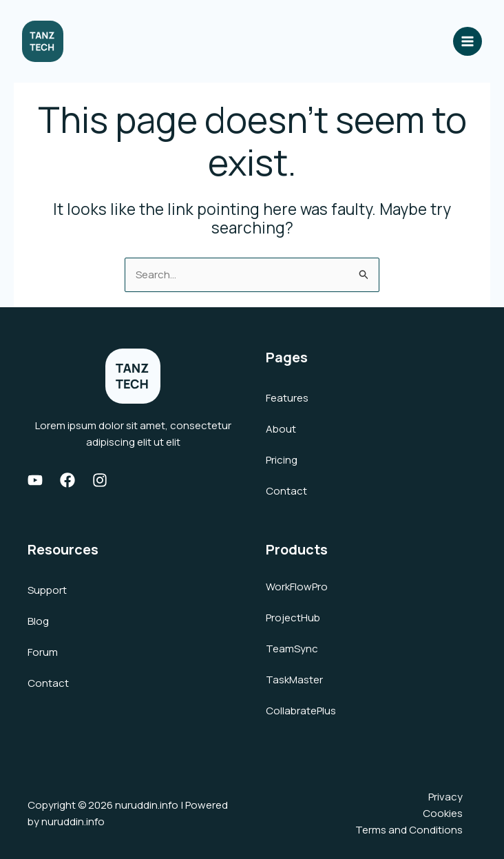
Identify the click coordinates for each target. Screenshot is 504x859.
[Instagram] (100, 480)
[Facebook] (67, 480)
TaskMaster (294, 680)
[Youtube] (35, 480)
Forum (43, 652)
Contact (286, 491)
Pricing (282, 460)
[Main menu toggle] (468, 42)
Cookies (443, 813)
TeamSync (292, 649)
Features (287, 398)
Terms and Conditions (409, 830)
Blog (38, 621)
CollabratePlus (301, 711)
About (281, 429)
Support (47, 590)
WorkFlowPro (297, 587)
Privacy (445, 797)
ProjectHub (293, 618)
